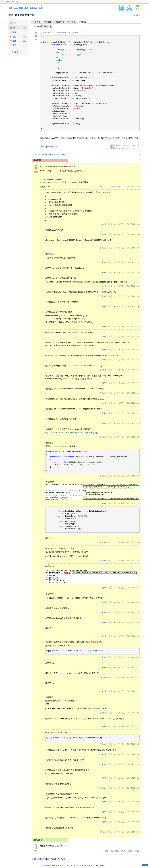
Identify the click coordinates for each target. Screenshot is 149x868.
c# (57, 147)
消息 (41, 8)
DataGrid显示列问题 (42, 27)
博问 (14, 28)
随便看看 (34, 8)
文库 (14, 45)
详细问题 (83, 22)
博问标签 (71, 22)
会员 (13, 2)
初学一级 (111, 187)
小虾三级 (126, 145)
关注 (16, 8)
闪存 (14, 23)
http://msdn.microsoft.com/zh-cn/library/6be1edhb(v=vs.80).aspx (72, 433)
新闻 (8, 2)
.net (42, 147)
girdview (50, 147)
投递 (25, 37)
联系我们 (55, 865)
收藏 (14, 41)
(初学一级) (121, 248)
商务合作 (63, 865)
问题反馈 (15, 52)
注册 (32, 15)
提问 (25, 28)
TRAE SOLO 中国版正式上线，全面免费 (52, 155)
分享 (139, 155)
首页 (3, 2)
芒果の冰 (102, 187)
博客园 (79, 865)
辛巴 (106, 851)
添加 (25, 41)
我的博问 (60, 22)
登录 (22, 15)
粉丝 (21, 8)
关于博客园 (47, 865)
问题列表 (37, 22)
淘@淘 (118, 145)
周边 (18, 2)
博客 (14, 32)
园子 (11, 8)
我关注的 (48, 22)
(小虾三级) (121, 224)
